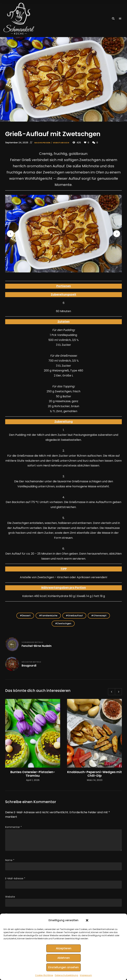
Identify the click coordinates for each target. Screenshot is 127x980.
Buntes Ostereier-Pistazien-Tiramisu (33, 774)
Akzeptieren (64, 948)
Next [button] (117, 234)
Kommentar (13, 827)
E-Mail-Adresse (15, 878)
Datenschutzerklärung (66, 975)
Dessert (26, 616)
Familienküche (49, 616)
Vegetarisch (61, 143)
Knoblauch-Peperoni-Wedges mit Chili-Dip (95, 774)
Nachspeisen (42, 143)
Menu (120, 19)
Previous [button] (10, 234)
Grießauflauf (75, 616)
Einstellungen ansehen (63, 967)
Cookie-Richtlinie (44, 975)
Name (10, 860)
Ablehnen (64, 958)
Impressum (86, 975)
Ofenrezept (100, 616)
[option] (33, 740)
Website (10, 897)
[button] (87, 920)
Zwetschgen (64, 623)
